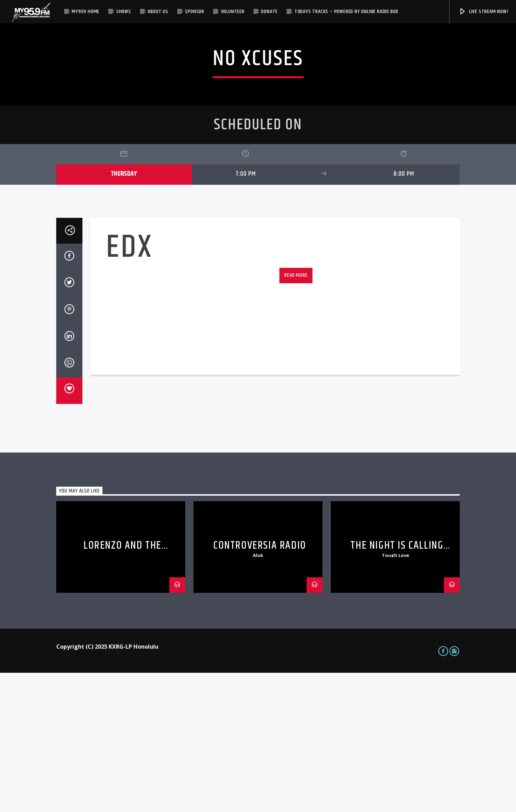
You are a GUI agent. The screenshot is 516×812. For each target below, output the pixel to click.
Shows (124, 12)
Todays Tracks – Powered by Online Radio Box (346, 12)
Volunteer (233, 12)
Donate (269, 12)
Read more (296, 414)
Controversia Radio (260, 685)
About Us (158, 12)
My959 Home (86, 12)
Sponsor (195, 12)
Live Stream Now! (484, 12)
